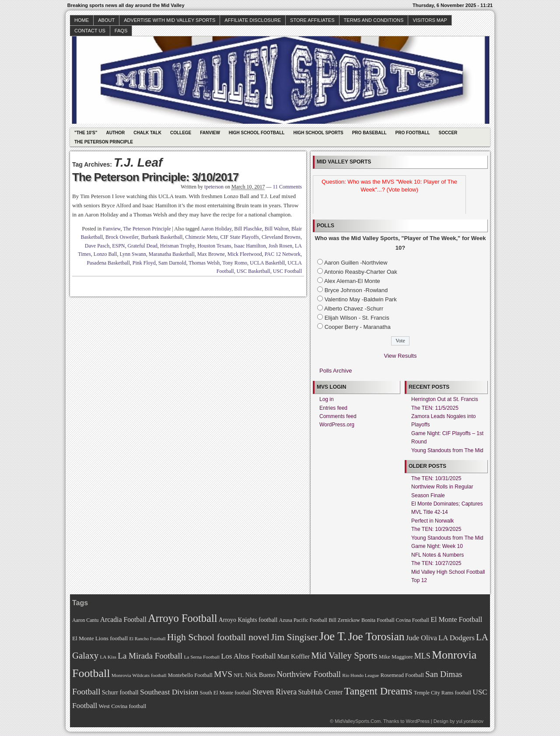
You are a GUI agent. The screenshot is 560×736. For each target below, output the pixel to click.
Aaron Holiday (216, 229)
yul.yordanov (470, 721)
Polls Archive (336, 371)
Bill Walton (277, 229)
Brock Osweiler (122, 237)
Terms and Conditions (374, 20)
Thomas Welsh (204, 263)
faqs (121, 31)
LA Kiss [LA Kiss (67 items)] (108, 657)
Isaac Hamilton (250, 246)
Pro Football (413, 133)
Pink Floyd (144, 263)
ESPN (118, 246)
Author (115, 133)
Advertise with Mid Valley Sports (170, 20)
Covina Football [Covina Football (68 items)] (413, 620)
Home (82, 20)
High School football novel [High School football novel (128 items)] (218, 637)
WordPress (417, 721)
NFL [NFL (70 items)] (239, 675)
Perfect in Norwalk (432, 521)
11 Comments (287, 187)
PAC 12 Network (283, 254)
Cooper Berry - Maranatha (358, 327)
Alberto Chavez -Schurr (354, 309)
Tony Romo (235, 263)
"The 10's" (86, 133)
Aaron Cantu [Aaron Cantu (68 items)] (85, 620)
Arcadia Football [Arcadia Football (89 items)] (123, 619)
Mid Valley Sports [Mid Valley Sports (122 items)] (344, 656)
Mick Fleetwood (245, 254)
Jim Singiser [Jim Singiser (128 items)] (294, 637)
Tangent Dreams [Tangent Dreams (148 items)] (378, 691)
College (181, 133)
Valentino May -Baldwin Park (361, 299)
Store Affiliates (312, 20)
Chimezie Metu (201, 237)
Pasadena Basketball (108, 263)
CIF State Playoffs (240, 237)
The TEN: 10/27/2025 (436, 563)
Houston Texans (214, 246)
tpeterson (214, 187)
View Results (401, 356)
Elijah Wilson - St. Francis (357, 318)
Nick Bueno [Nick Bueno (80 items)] (260, 675)
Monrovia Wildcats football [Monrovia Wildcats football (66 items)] (139, 675)
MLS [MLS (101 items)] (422, 656)
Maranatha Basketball (172, 254)
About (106, 20)
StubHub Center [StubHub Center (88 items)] (320, 692)
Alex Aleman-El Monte (352, 281)
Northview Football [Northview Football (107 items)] (309, 674)
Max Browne (211, 254)
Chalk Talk (147, 133)
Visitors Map (430, 20)
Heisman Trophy (178, 246)
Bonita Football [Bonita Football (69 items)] (378, 620)
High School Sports (318, 133)
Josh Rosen (280, 246)
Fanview (210, 133)
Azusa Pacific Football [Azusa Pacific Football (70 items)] (303, 620)
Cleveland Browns (281, 237)
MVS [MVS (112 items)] (223, 674)
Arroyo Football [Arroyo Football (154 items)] (182, 618)
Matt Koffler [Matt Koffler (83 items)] (294, 656)
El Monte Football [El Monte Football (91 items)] (456, 619)
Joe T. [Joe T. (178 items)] (333, 636)
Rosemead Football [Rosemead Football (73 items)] (402, 675)
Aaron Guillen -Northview (356, 263)
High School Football (257, 133)
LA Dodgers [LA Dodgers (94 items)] (457, 638)
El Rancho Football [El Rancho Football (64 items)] (148, 639)
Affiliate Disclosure (253, 20)
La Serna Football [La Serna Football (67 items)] (202, 657)
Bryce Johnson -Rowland (356, 290)
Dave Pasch (97, 246)
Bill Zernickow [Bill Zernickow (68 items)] (344, 620)
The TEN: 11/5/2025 (435, 408)
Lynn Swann (133, 254)
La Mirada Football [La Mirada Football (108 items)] (150, 656)
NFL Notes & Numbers (437, 555)
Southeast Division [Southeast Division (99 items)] (169, 692)
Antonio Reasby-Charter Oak (361, 272)
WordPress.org (337, 425)
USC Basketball (254, 271)
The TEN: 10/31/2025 (436, 478)
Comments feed (338, 416)
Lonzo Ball (105, 254)
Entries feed (333, 408)
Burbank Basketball (162, 237)
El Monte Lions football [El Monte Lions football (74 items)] (100, 638)
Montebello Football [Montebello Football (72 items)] (190, 675)
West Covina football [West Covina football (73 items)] (123, 706)
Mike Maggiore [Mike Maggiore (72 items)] (396, 657)
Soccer (448, 133)
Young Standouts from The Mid (447, 450)
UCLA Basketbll (267, 263)
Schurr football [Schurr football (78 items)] (120, 692)
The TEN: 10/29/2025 (436, 529)
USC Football (287, 271)
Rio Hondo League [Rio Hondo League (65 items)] (360, 675)
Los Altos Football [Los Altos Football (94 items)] (248, 656)
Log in (327, 399)
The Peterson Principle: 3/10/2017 (155, 177)
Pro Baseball (369, 133)
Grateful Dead (143, 246)
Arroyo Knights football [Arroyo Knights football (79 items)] (248, 620)
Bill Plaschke (248, 229)
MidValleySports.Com (358, 721)
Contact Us (90, 31)
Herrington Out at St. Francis (445, 399)
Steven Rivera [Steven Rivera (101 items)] (275, 692)
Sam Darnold (172, 263)
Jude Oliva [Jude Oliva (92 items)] (422, 638)
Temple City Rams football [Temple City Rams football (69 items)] (443, 693)
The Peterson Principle (104, 142)
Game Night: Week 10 (437, 546)
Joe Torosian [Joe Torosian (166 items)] (376, 637)
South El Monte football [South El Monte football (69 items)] (225, 693)
